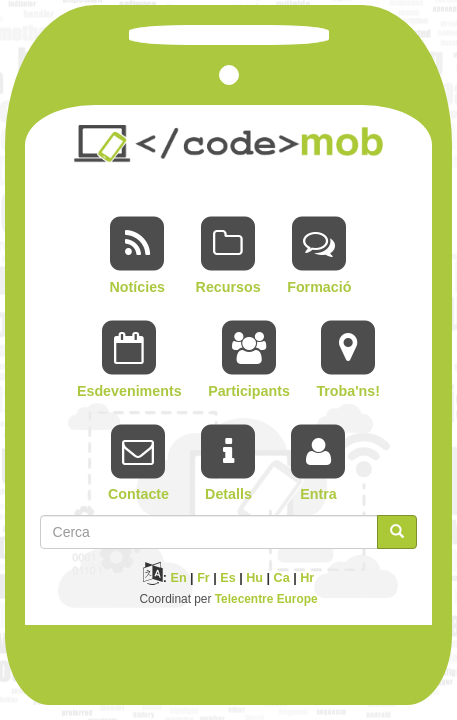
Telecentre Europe (266, 599)
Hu (254, 578)
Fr (203, 578)
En (179, 578)
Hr (307, 578)
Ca (282, 578)
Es (227, 578)
